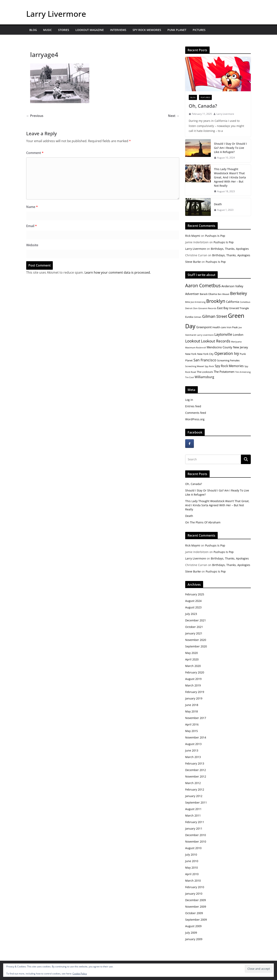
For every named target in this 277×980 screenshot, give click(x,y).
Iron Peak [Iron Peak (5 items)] (232, 327)
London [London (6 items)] (238, 335)
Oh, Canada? (203, 106)
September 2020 (196, 646)
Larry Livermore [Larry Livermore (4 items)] (205, 335)
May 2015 (191, 731)
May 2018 (191, 711)
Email (32, 226)
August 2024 (193, 601)
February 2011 (195, 822)
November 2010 (196, 842)
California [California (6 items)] (232, 302)
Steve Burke (193, 262)
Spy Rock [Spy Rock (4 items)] (209, 366)
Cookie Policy (80, 974)
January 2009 (194, 939)
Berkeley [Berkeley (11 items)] (239, 293)
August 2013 (193, 744)
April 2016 (192, 724)
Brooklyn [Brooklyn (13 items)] (216, 301)
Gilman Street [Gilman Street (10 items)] (215, 316)
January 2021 (194, 633)
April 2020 (192, 659)
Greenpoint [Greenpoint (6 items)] (204, 327)
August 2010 (193, 848)
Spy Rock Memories (147, 30)
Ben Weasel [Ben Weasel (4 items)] (224, 294)
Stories (64, 30)
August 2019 (193, 679)
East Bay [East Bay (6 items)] (223, 308)
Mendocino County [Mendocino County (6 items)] (219, 347)
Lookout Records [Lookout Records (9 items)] (216, 341)
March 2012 (193, 783)
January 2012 (194, 796)
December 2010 (196, 835)
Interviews (118, 30)
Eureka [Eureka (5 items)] (189, 317)
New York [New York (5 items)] (191, 354)
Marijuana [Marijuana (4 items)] (236, 342)
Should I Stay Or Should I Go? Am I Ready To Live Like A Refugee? (230, 148)
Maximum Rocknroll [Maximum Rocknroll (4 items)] (196, 348)
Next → (174, 116)
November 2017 (196, 718)
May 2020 (191, 653)
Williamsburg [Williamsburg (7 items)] (204, 377)
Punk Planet (177, 30)
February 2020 (195, 672)
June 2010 (192, 861)
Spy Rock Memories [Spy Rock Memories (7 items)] (229, 366)
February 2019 (195, 692)
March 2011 (193, 815)
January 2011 (194, 828)
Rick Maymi (193, 236)
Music (47, 30)
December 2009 (196, 900)
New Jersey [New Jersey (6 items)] (241, 347)
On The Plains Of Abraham (203, 522)
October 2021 (194, 627)
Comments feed (196, 413)
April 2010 (192, 874)
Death (218, 204)
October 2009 (194, 913)
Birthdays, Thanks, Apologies (230, 249)
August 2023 (193, 607)
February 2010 (195, 887)
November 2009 (196, 907)
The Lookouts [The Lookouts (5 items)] (205, 372)
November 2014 (196, 737)
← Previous (35, 116)
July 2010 (191, 855)
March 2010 (193, 881)
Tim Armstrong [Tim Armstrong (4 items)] (243, 372)
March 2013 (193, 757)
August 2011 (193, 809)
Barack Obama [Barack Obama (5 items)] (208, 294)
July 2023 (191, 614)
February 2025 (195, 594)
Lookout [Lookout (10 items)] (193, 341)
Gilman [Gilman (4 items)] (198, 317)
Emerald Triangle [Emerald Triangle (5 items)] (239, 308)
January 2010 (194, 894)
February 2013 (195, 763)
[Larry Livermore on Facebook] (190, 444)
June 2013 (192, 750)
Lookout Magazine (90, 30)
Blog (33, 30)
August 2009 (193, 926)
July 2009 (191, 933)
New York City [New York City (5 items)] (205, 354)
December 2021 (196, 620)
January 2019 (194, 698)
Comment (35, 153)
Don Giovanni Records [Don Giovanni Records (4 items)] (205, 308)
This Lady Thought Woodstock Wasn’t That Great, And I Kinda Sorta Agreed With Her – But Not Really (230, 177)
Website (32, 245)
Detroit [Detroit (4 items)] (189, 308)
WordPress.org (195, 419)
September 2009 (196, 920)
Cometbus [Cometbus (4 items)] (245, 302)
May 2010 (191, 868)
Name (32, 207)
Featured (205, 97)
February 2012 (195, 789)
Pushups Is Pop (215, 236)
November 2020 (196, 640)
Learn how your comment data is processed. (118, 272)
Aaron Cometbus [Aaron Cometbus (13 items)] (203, 285)
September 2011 (196, 802)
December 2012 (196, 770)
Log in (189, 400)
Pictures (199, 30)
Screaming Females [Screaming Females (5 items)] (228, 360)
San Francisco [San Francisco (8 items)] (205, 360)
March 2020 (193, 666)
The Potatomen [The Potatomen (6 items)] (224, 372)
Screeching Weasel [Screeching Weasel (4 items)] (195, 366)
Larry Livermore (56, 14)
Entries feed (193, 406)
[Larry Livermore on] (199, 444)
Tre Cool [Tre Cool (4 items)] (190, 377)
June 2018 (192, 705)
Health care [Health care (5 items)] (219, 327)
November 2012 (196, 776)
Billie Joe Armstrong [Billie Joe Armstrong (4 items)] (195, 302)
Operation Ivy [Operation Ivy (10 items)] (227, 353)
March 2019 (193, 685)
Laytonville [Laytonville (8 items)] (223, 334)
